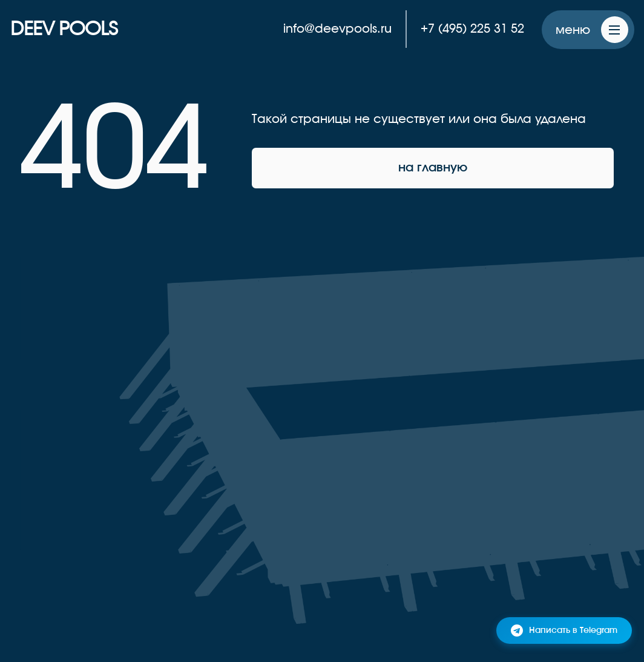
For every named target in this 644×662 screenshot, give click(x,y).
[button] (588, 30)
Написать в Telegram (564, 631)
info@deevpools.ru (337, 29)
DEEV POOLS (64, 29)
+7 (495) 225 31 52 (472, 29)
